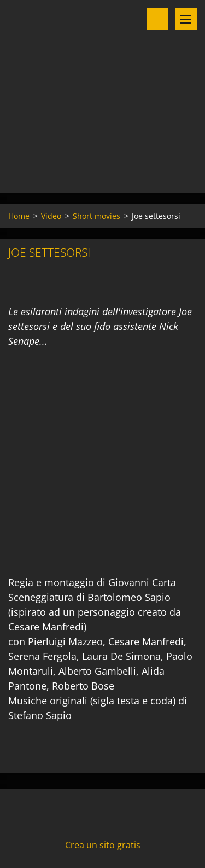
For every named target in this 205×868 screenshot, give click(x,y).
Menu (186, 19)
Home (19, 216)
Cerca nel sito (157, 19)
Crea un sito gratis (103, 845)
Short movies (96, 216)
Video (51, 216)
